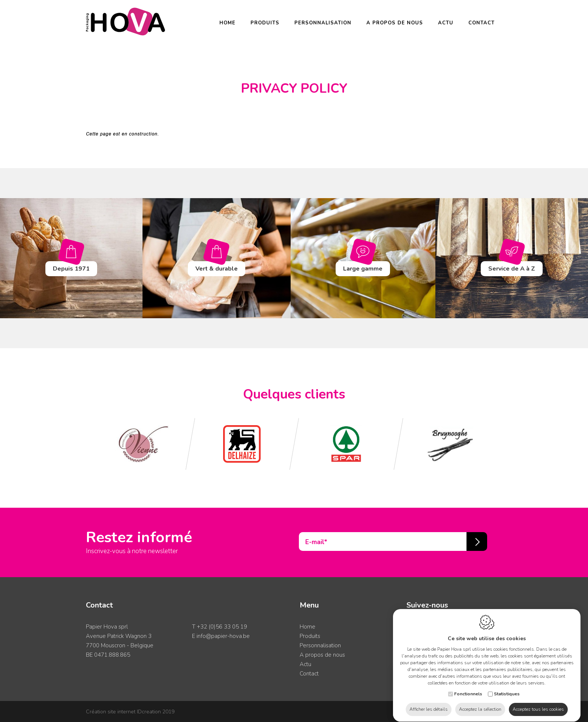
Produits (265, 23)
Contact (481, 23)
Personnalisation (323, 23)
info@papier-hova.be (223, 636)
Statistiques (507, 687)
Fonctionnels (468, 687)
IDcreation (123, 712)
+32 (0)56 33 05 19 (222, 627)
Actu (446, 23)
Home (227, 23)
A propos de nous (395, 23)
